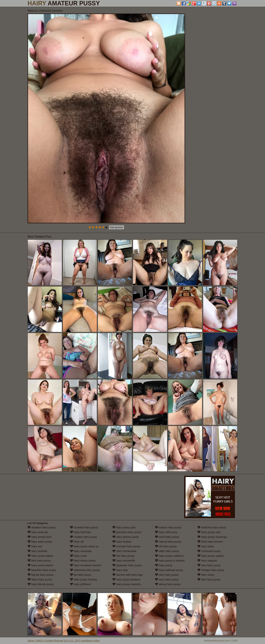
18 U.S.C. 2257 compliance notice (82, 641)
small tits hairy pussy (212, 527)
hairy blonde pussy (41, 584)
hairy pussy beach (40, 565)
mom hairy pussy (167, 537)
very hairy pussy (209, 565)
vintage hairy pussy (211, 570)
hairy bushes (122, 542)
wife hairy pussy (209, 580)
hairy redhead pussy (169, 570)
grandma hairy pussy (127, 532)
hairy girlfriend (80, 584)
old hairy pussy (166, 546)
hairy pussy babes (40, 556)
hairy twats (206, 546)
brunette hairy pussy (84, 527)
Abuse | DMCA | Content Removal (45, 641)
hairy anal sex (38, 532)
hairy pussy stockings (212, 537)
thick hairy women (210, 542)
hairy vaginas (207, 561)
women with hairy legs (128, 575)
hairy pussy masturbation (129, 584)
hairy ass (35, 546)
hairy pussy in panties (170, 561)
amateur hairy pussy (42, 527)
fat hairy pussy (81, 575)
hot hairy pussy (123, 556)
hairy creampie (81, 551)
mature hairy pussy (168, 527)
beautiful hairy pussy (42, 570)
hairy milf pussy (166, 532)
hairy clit (77, 542)
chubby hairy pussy (83, 537)
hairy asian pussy (40, 542)
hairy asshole (37, 551)
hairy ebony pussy (83, 561)
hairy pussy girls (124, 527)
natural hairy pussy (168, 542)
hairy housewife (124, 561)
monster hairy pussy (126, 546)
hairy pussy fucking (83, 580)
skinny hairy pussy (168, 584)
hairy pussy (164, 565)
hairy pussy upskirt (210, 556)
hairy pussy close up (84, 546)
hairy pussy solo (209, 532)
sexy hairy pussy (167, 580)
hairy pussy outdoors (169, 556)
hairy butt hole (80, 532)
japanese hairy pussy (127, 565)
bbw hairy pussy (39, 561)
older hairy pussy (167, 551)
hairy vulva (206, 575)
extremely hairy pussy (85, 570)
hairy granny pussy (126, 537)
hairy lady (120, 570)
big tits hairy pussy (41, 575)
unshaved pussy (209, 551)
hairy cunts (78, 556)
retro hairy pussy (167, 575)
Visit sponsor (116, 227)
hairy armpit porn (40, 537)
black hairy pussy (40, 580)
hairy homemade (124, 551)
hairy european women (86, 565)
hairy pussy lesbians (127, 580)
